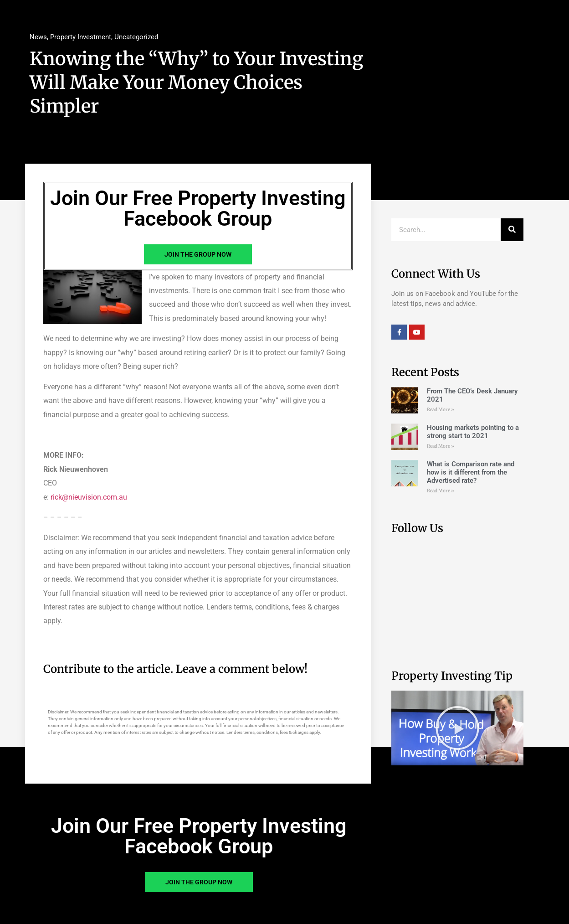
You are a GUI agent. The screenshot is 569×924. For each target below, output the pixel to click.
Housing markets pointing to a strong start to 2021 (473, 432)
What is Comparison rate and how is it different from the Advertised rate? (471, 472)
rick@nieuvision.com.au (89, 497)
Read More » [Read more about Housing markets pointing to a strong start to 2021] (441, 446)
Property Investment (81, 37)
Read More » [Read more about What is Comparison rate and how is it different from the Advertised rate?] (441, 491)
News (38, 37)
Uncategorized (136, 37)
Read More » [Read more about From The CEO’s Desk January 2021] (441, 410)
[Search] (512, 230)
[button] (457, 728)
